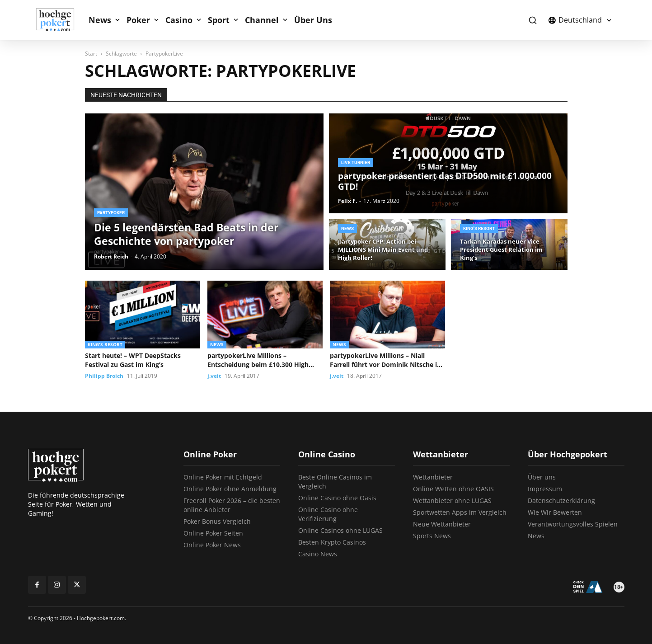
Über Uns (313, 20)
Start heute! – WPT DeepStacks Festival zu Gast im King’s (133, 360)
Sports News (432, 536)
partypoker (111, 213)
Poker (138, 20)
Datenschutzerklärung (561, 501)
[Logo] (60, 20)
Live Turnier (356, 162)
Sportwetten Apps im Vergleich (460, 512)
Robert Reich (111, 256)
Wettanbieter (433, 477)
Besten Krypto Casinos (332, 542)
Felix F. (347, 201)
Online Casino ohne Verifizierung (328, 514)
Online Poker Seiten (213, 533)
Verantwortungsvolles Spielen (573, 524)
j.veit (214, 376)
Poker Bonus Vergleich (217, 521)
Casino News (318, 554)
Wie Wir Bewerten (555, 512)
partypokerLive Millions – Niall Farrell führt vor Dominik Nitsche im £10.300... (387, 360)
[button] (533, 20)
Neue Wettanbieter (442, 524)
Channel (262, 20)
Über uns (542, 477)
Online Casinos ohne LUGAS (340, 530)
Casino (179, 20)
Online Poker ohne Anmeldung (230, 489)
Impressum (545, 489)
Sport (219, 20)
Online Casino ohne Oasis (337, 498)
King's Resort (479, 228)
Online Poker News (212, 545)
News (100, 20)
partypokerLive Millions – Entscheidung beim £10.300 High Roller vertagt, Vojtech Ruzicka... (258, 360)
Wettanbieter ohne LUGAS (452, 501)
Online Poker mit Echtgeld (223, 477)
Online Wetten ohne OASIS (453, 489)
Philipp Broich (104, 376)
